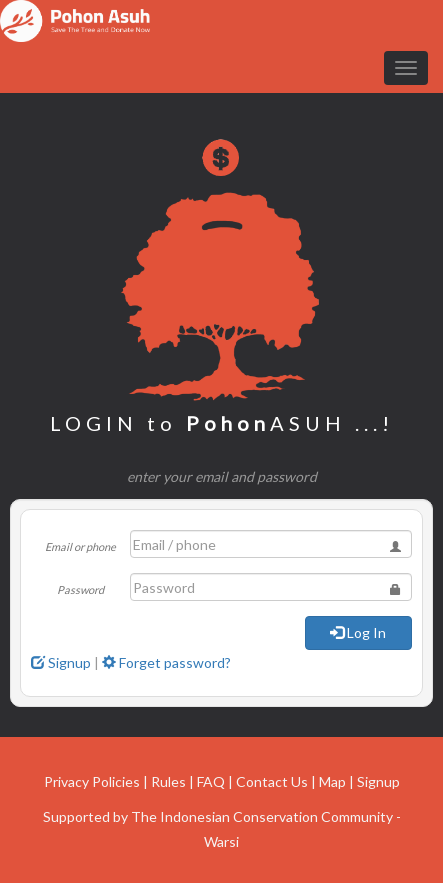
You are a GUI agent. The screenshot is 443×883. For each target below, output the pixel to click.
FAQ (211, 781)
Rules (168, 781)
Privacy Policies (92, 781)
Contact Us (272, 781)
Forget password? (166, 662)
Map (332, 781)
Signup (61, 662)
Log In (358, 632)
